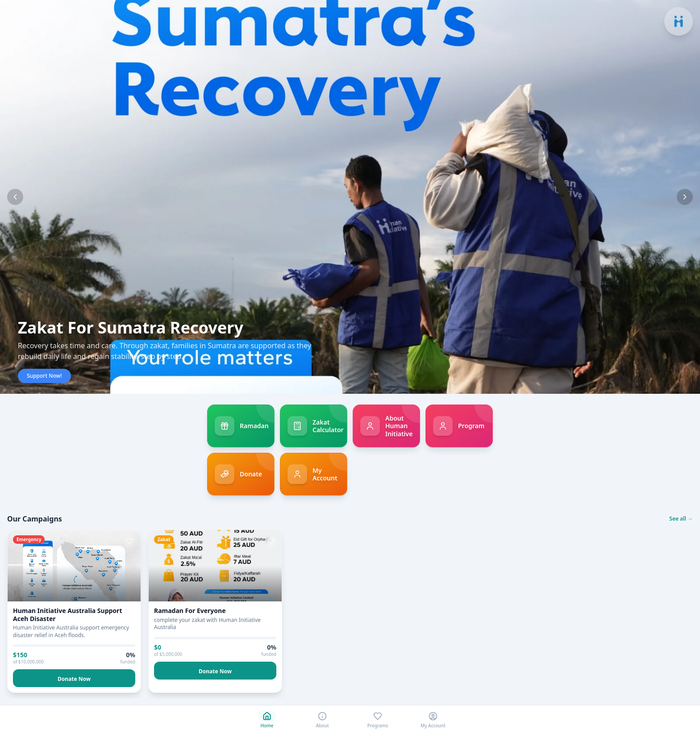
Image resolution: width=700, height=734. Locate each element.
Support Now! (44, 376)
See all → (681, 519)
